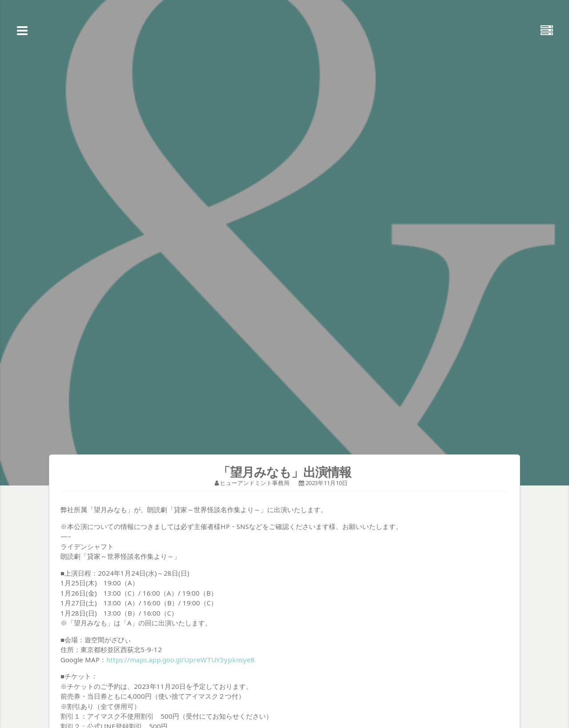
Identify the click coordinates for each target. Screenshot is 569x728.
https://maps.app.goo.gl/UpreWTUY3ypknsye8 (180, 660)
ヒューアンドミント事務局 (255, 483)
